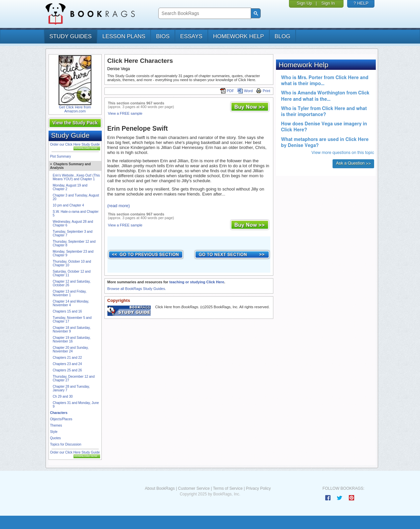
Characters (59, 413)
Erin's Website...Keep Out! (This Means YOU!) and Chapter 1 (76, 177)
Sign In (328, 3)
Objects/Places (61, 419)
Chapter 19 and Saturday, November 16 (72, 339)
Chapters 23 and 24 (68, 364)
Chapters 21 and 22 (68, 358)
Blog (282, 36)
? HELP (361, 3)
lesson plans (124, 36)
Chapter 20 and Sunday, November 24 (71, 349)
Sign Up (304, 3)
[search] (204, 13)
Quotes (56, 438)
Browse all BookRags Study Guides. (137, 289)
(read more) (119, 206)
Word (245, 91)
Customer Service (194, 488)
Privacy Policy (258, 488)
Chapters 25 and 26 (68, 370)
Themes (56, 425)
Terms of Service (228, 488)
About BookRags (160, 488)
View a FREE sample (125, 113)
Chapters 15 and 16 (68, 311)
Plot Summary (61, 156)
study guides (71, 36)
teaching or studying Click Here (197, 282)
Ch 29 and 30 (63, 397)
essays (191, 36)
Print (263, 91)
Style (54, 432)
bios (163, 36)
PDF (227, 91)
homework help (239, 36)
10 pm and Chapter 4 (69, 205)
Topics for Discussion (66, 444)
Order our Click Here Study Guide (75, 144)
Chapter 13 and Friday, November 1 (70, 293)
